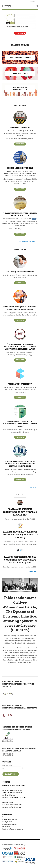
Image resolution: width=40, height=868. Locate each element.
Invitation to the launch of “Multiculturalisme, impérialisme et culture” (20, 424)
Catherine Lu (30, 655)
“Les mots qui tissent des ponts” (20, 272)
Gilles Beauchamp (25, 660)
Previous (5, 617)
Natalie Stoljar (13, 660)
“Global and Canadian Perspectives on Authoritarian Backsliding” (20, 512)
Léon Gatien (20, 655)
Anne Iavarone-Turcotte (23, 662)
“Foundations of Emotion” (20, 384)
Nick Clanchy (24, 653)
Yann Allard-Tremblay (11, 653)
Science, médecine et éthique (20, 168)
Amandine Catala (9, 655)
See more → (33, 572)
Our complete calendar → (28, 242)
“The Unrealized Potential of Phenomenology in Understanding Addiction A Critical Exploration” (20, 347)
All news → (34, 487)
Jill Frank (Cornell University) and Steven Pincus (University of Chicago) (20, 535)
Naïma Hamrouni (10, 658)
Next (35, 617)
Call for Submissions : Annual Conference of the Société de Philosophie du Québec (20, 560)
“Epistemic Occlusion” (20, 128)
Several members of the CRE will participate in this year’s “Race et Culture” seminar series (20, 464)
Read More (20, 144)
